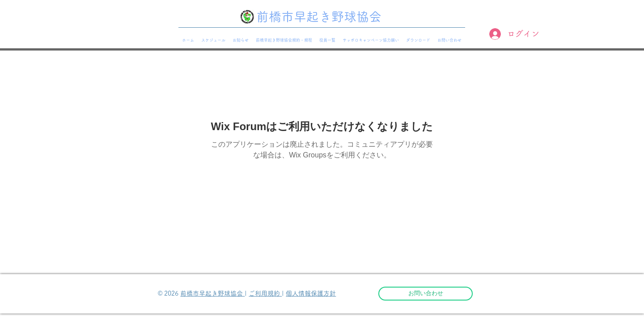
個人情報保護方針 (311, 293)
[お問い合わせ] (426, 294)
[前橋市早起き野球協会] (322, 17)
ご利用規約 (265, 293)
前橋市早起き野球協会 (212, 293)
